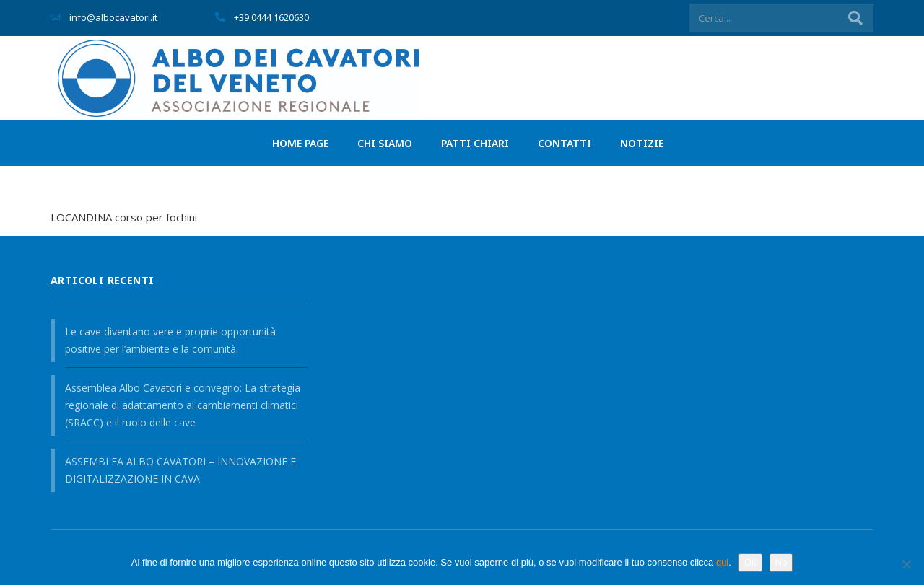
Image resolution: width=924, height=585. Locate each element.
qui (722, 562)
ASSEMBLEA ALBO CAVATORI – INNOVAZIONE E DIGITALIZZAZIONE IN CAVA (180, 470)
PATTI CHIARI (475, 143)
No (781, 562)
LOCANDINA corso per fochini (124, 217)
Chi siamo (385, 143)
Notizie (642, 143)
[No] (906, 564)
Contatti (565, 143)
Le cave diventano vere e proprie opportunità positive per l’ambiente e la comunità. (170, 340)
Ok (750, 562)
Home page (300, 143)
